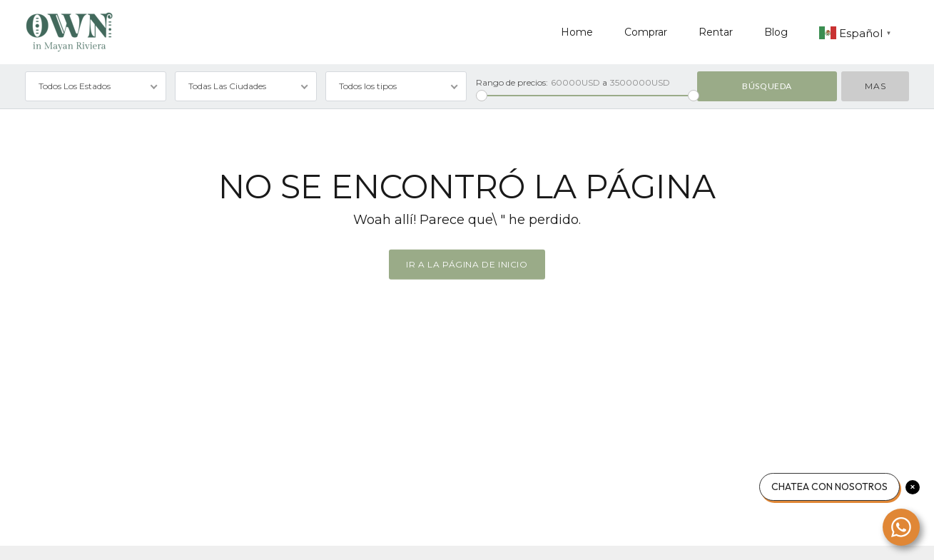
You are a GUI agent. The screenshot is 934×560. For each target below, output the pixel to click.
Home (577, 32)
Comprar (646, 32)
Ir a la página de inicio (467, 264)
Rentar (716, 32)
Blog (776, 32)
